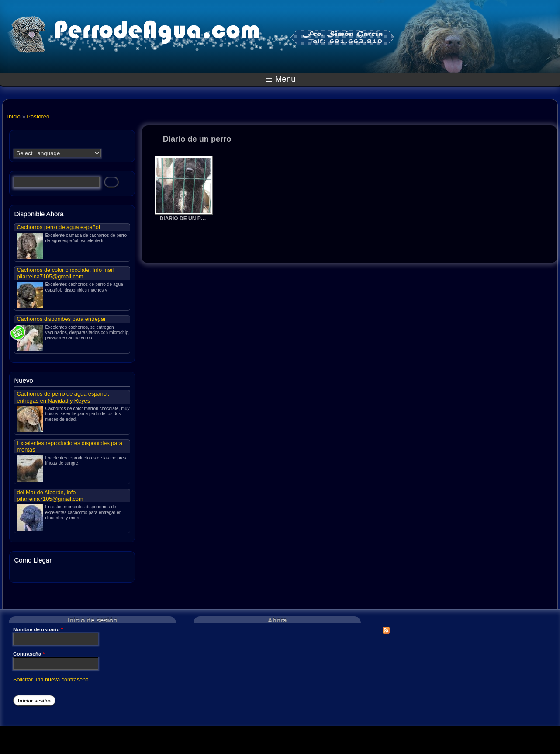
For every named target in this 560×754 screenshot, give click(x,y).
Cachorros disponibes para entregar (61, 319)
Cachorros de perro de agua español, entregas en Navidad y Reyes (63, 397)
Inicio (14, 116)
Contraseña (29, 654)
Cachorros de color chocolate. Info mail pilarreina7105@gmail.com (65, 273)
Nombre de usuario (38, 629)
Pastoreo (38, 116)
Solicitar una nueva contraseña (51, 680)
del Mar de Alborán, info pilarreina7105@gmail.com (50, 496)
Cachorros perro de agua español (58, 227)
